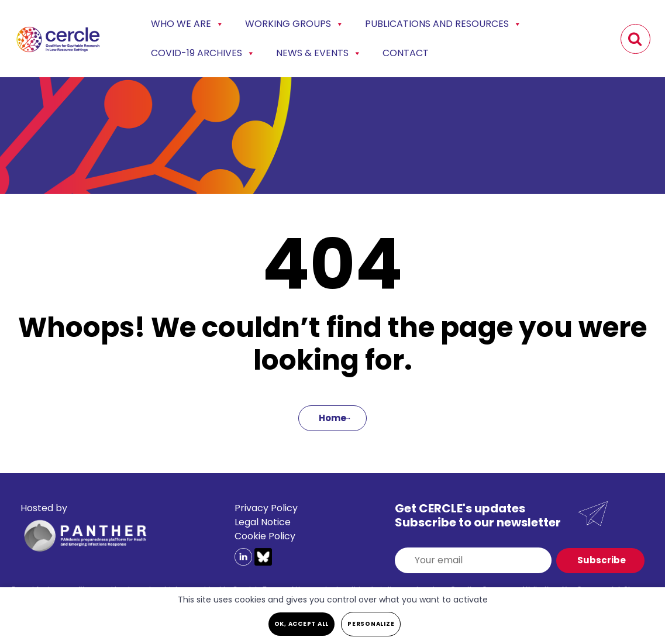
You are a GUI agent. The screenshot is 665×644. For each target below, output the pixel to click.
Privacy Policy (266, 508)
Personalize (371, 624)
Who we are (187, 24)
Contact (406, 53)
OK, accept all (302, 624)
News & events (319, 53)
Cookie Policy (265, 536)
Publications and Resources (443, 24)
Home (332, 418)
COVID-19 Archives (203, 53)
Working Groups (294, 24)
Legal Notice (263, 522)
